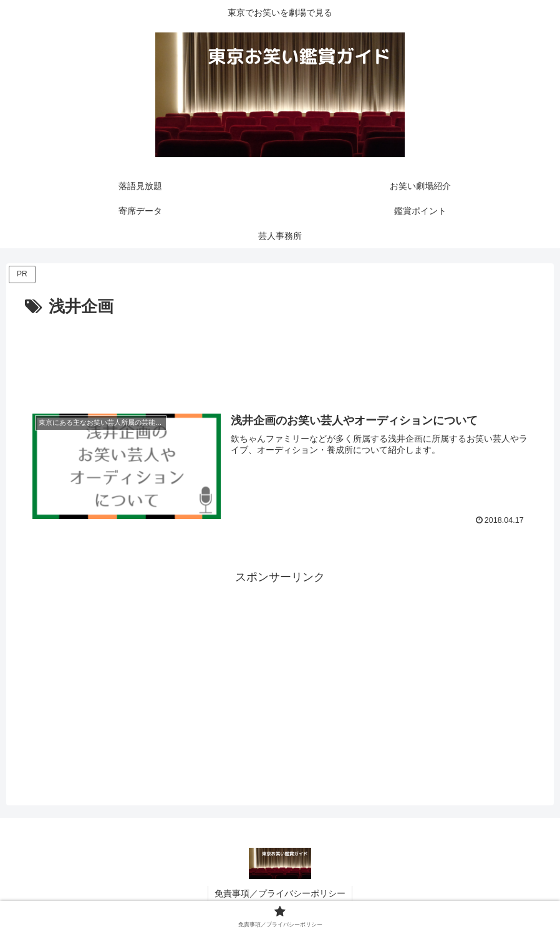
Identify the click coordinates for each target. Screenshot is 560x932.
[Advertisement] (280, 356)
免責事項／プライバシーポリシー (280, 893)
